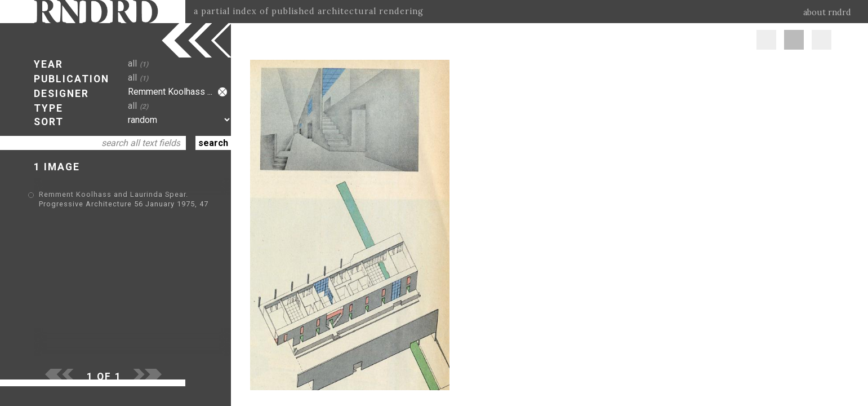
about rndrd (827, 12)
